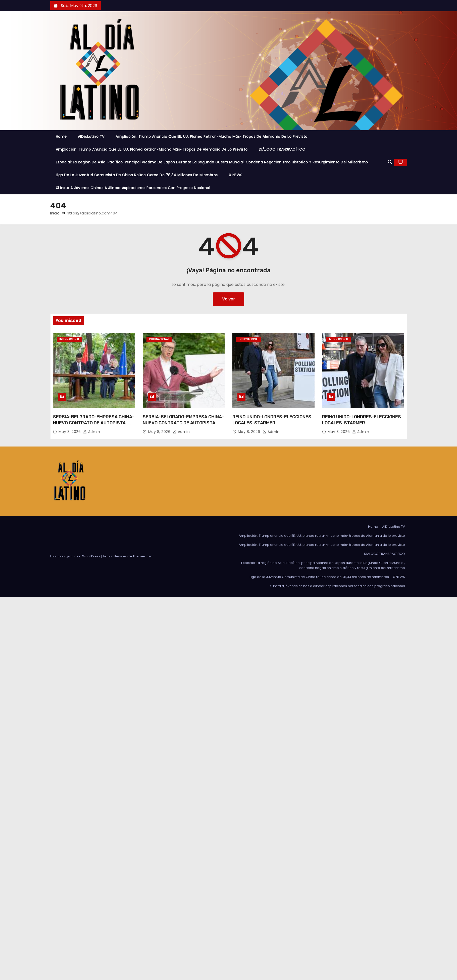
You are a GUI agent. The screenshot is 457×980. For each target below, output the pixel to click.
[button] (390, 162)
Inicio (55, 213)
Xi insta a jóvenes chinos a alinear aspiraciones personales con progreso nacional (133, 188)
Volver (228, 299)
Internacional (69, 339)
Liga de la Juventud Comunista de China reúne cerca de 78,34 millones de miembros (137, 175)
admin (92, 432)
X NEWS (236, 175)
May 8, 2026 (70, 432)
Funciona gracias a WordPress (76, 556)
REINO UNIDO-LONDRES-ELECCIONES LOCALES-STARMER (272, 420)
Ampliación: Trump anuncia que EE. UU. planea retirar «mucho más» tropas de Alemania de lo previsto (212, 137)
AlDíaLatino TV (91, 137)
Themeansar (143, 556)
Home (61, 137)
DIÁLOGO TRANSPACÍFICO (282, 149)
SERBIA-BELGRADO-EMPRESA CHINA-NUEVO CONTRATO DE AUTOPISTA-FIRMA (94, 423)
